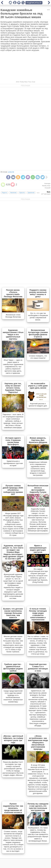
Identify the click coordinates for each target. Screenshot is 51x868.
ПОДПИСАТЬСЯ (34, 3)
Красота (22, 193)
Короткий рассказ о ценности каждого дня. (38, 405)
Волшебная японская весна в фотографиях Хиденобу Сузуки (38, 489)
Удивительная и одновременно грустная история (13, 463)
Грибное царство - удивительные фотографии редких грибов (13, 668)
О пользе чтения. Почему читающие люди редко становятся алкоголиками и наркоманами (38, 614)
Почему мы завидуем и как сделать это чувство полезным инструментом (38, 807)
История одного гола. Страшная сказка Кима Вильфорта (13, 441)
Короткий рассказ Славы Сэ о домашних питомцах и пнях (38, 668)
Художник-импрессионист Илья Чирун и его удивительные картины (13, 335)
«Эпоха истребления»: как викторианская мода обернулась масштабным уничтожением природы (38, 743)
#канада (47, 183)
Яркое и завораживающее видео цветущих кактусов (38, 549)
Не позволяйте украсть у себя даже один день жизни (38, 386)
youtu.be (11, 172)
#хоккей (48, 188)
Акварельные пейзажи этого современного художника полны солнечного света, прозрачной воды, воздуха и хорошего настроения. (38, 469)
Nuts (49, 192)
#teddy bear (46, 186)
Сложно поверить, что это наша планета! (38, 357)
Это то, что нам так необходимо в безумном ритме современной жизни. (38, 316)
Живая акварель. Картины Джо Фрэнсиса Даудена (38, 440)
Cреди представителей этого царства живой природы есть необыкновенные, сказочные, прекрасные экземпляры (13, 696)
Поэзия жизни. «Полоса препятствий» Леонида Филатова (13, 293)
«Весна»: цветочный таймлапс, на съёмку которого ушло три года (13, 739)
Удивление (31, 193)
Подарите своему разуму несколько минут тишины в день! (38, 293)
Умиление (13, 193)
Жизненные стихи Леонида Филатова (13, 316)
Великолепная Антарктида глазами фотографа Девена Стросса (38, 333)
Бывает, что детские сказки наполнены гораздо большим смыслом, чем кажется (13, 613)
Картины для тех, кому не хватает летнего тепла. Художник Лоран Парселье (13, 388)
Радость (4, 193)
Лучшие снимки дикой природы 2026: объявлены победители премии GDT (13, 490)
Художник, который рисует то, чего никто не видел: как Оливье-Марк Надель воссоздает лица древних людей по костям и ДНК (13, 552)
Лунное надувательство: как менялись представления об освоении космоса (13, 808)
